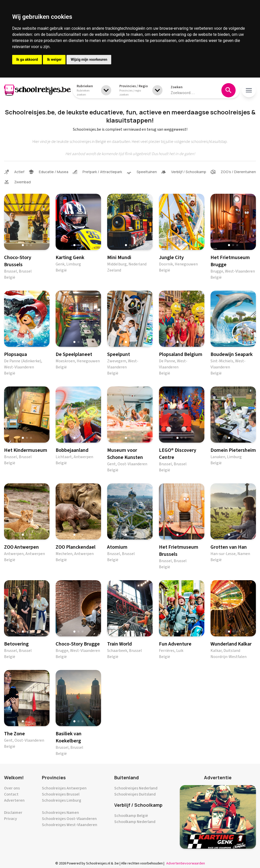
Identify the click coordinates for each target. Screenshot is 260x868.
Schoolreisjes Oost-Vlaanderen (69, 819)
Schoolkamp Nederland (135, 822)
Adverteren (14, 800)
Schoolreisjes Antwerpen (64, 788)
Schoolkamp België (131, 816)
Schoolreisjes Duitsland (135, 794)
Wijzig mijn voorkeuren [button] (89, 59)
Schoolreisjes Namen (60, 813)
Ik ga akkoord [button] (27, 59)
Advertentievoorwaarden (186, 863)
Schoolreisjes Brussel (61, 794)
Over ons (12, 788)
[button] (23, 245)
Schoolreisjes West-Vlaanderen (70, 825)
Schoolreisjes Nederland (136, 788)
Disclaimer (13, 813)
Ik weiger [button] (54, 59)
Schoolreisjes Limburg (62, 800)
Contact (11, 794)
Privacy (11, 819)
